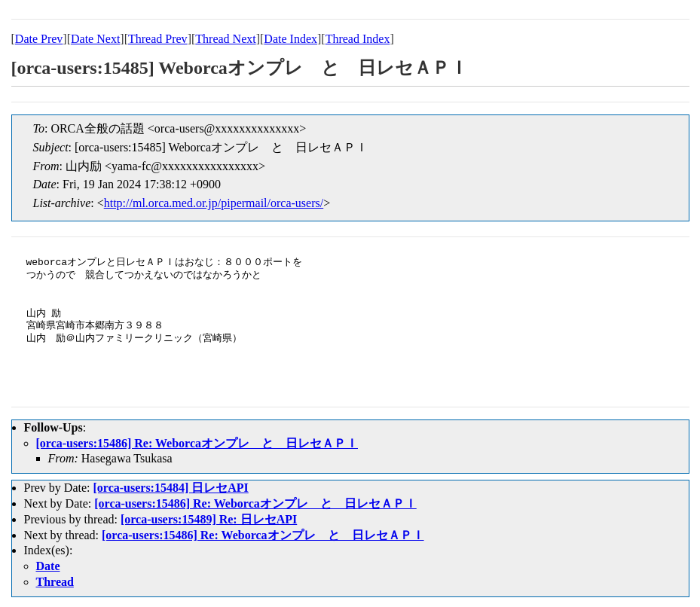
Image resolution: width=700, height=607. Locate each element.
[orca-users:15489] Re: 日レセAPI (209, 519)
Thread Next (225, 39)
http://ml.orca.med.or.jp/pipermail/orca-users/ (214, 203)
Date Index (290, 39)
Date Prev (39, 39)
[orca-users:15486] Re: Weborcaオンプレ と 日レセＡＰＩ (197, 443)
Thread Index (358, 39)
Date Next (95, 39)
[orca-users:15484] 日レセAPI (170, 488)
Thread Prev (158, 39)
